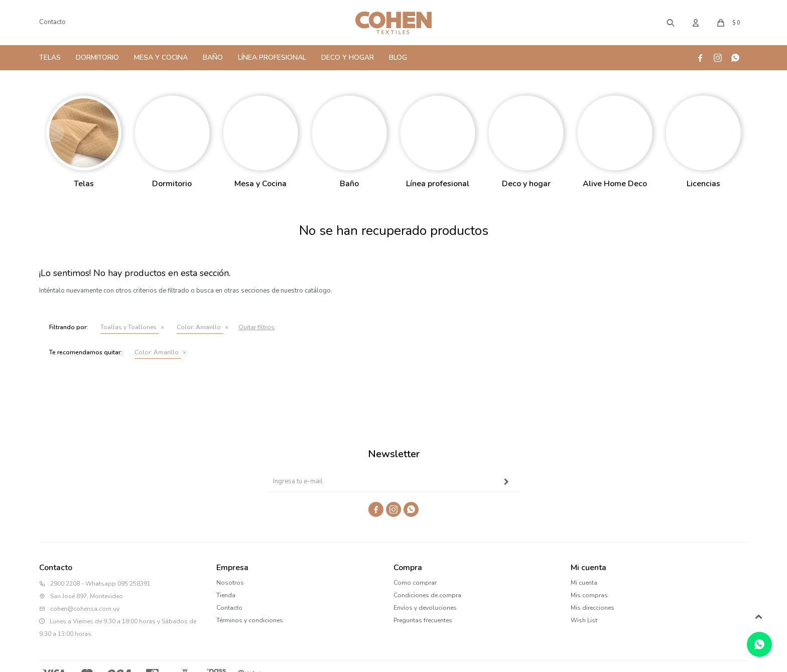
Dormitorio (97, 57)
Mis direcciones (593, 608)
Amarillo (199, 327)
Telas (50, 57)
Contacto (52, 22)
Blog (398, 57)
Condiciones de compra (427, 595)
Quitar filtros (256, 327)
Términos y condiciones (250, 620)
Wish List (584, 620)
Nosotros (230, 583)
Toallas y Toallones (128, 327)
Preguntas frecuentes (423, 620)
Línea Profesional (272, 57)
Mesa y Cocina (161, 57)
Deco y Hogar (348, 57)
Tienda (226, 595)
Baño (213, 57)
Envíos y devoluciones (425, 608)
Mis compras (589, 595)
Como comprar (415, 583)
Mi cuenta (584, 583)
